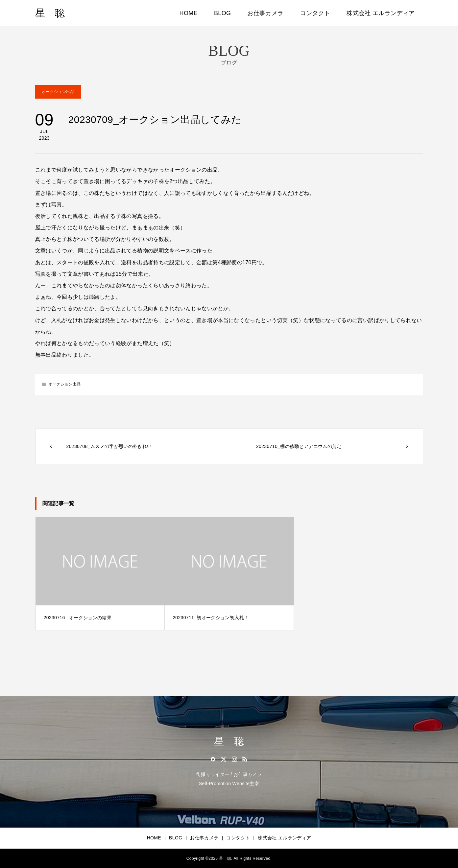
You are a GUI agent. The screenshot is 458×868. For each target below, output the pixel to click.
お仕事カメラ (265, 13)
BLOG (222, 13)
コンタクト (315, 13)
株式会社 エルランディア (381, 13)
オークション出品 (58, 92)
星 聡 (50, 13)
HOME (189, 13)
